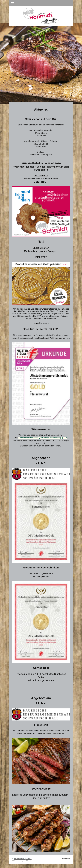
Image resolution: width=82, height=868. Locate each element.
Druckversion (18, 859)
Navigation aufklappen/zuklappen (41, 3)
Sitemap (28, 859)
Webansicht (66, 859)
